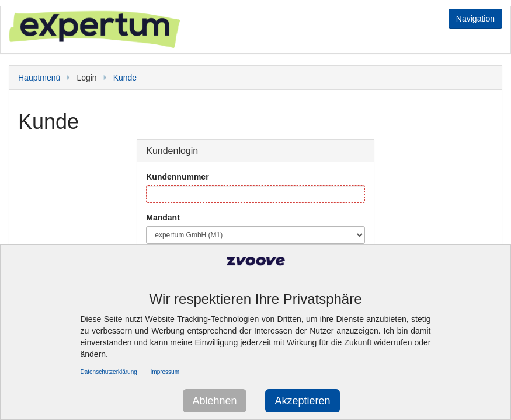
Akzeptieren (302, 401)
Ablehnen (214, 401)
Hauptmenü (39, 78)
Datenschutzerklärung (109, 372)
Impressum (165, 372)
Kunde (125, 78)
